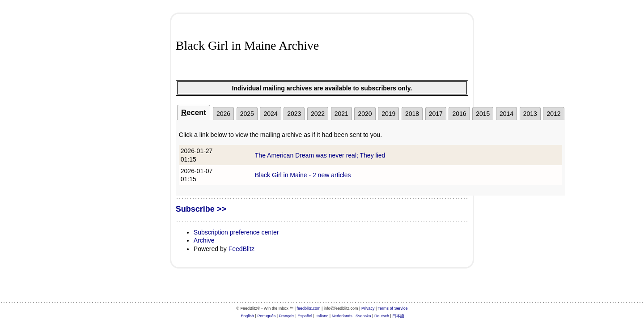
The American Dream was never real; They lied (320, 155)
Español (305, 316)
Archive (204, 240)
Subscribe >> (201, 209)
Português (266, 316)
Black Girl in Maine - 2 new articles (303, 175)
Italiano (322, 316)
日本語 (398, 316)
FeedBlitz (241, 249)
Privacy (368, 308)
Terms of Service (393, 308)
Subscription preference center (236, 232)
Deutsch (382, 316)
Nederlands (342, 316)
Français (287, 316)
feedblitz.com (309, 308)
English (247, 316)
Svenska (363, 316)
